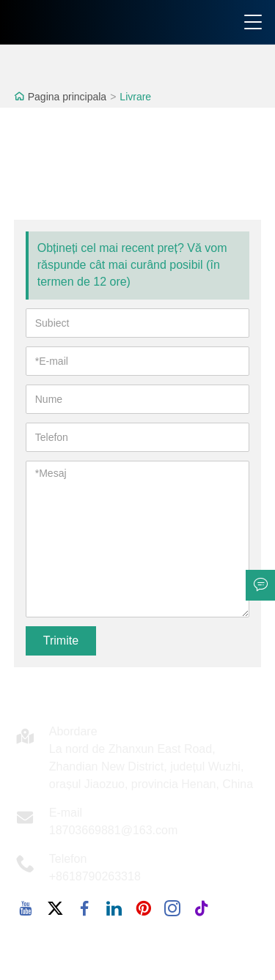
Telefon (68, 859)
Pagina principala (67, 97)
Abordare (73, 731)
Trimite (61, 641)
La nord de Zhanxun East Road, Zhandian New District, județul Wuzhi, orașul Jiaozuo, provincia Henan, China (151, 766)
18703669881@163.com (114, 830)
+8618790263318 (95, 876)
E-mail (66, 813)
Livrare (135, 97)
